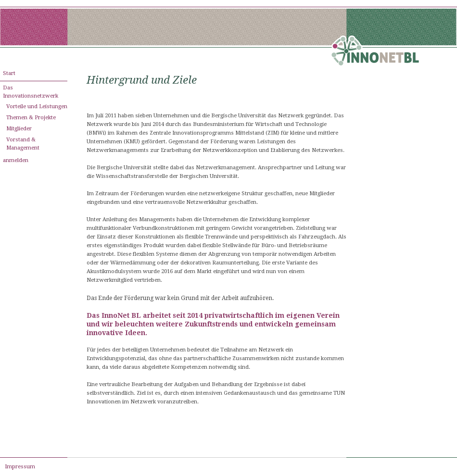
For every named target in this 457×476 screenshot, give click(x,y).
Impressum (20, 467)
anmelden (16, 160)
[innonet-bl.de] (375, 53)
